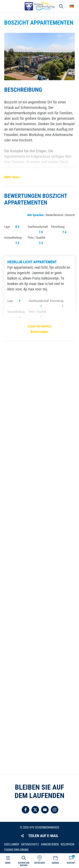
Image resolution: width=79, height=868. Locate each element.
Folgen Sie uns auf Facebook (25, 810)
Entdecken (39, 863)
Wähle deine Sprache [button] (72, 6)
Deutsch (70, 215)
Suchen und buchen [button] (61, 6)
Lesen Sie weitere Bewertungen (39, 329)
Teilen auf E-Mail (43, 836)
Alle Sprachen (35, 215)
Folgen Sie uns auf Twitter (35, 810)
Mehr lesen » (13, 177)
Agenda (55, 863)
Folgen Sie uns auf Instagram (55, 810)
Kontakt (71, 863)
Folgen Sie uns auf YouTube (45, 810)
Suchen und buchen (24, 864)
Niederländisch (54, 215)
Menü (8, 863)
